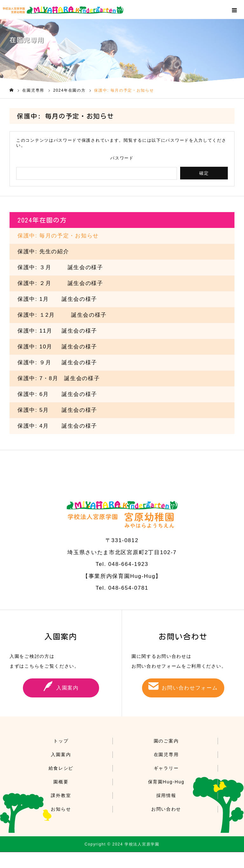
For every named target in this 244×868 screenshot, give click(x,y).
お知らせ (61, 809)
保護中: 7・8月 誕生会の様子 (59, 378)
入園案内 (68, 688)
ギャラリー (166, 768)
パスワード (122, 158)
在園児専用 (166, 755)
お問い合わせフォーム (190, 688)
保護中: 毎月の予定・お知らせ (58, 236)
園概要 (61, 782)
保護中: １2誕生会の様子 (62, 315)
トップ (61, 741)
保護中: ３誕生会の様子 (60, 268)
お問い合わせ (166, 809)
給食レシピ (61, 768)
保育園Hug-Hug (166, 782)
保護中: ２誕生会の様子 (60, 283)
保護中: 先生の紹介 (43, 252)
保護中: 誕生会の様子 (57, 299)
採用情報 (166, 795)
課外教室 (61, 795)
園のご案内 (166, 741)
